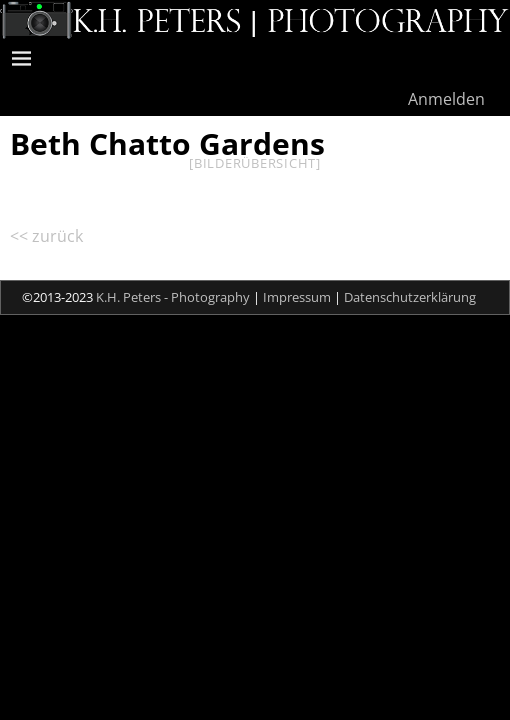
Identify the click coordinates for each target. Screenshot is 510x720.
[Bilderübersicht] (255, 163)
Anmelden (446, 99)
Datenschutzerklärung (410, 297)
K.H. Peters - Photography (173, 297)
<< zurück (46, 236)
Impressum (297, 297)
